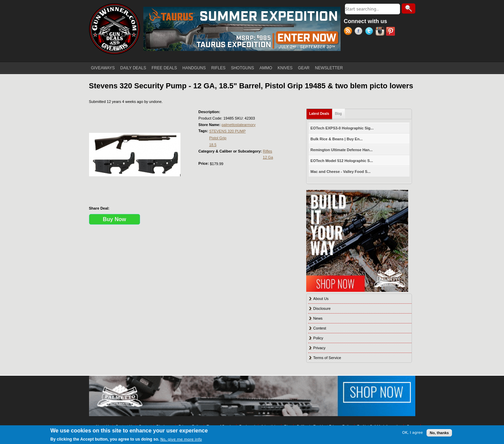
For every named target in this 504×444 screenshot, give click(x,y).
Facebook (360, 32)
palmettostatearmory (239, 125)
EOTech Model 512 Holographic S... (342, 161)
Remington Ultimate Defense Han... (342, 150)
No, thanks (439, 433)
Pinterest (391, 32)
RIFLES (218, 68)
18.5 (213, 145)
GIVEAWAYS (103, 68)
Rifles (267, 151)
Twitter (370, 32)
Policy (318, 338)
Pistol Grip (218, 138)
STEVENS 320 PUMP (227, 131)
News (318, 318)
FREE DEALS (164, 68)
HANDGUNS (194, 68)
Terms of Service (327, 358)
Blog (338, 114)
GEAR (304, 68)
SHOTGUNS (242, 68)
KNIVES (285, 68)
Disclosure (322, 308)
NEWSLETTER (329, 68)
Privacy (319, 348)
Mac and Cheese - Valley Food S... (341, 172)
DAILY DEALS (133, 68)
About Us (321, 299)
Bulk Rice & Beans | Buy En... (337, 139)
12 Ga (268, 157)
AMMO (266, 68)
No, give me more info (181, 439)
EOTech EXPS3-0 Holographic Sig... (342, 128)
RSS (349, 32)
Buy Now (115, 219)
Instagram (381, 32)
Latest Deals (321, 112)
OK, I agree (412, 433)
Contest (320, 328)
